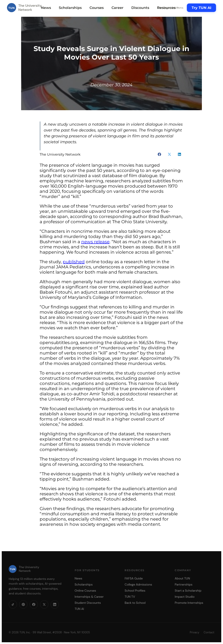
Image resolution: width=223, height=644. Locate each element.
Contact (209, 632)
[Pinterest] (23, 604)
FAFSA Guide (134, 578)
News (46, 8)
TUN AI (79, 609)
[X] (44, 604)
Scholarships (70, 8)
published (74, 262)
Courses (97, 8)
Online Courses (85, 591)
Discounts (140, 8)
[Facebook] (34, 604)
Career (117, 8)
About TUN (182, 578)
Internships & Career (89, 597)
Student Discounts (88, 603)
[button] (159, 154)
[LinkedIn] (55, 604)
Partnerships (183, 584)
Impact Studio (185, 597)
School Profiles (135, 591)
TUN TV (130, 597)
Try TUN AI (201, 8)
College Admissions (138, 584)
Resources (168, 8)
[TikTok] (13, 604)
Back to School (135, 603)
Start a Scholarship (188, 591)
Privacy (194, 632)
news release (95, 242)
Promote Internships (189, 603)
